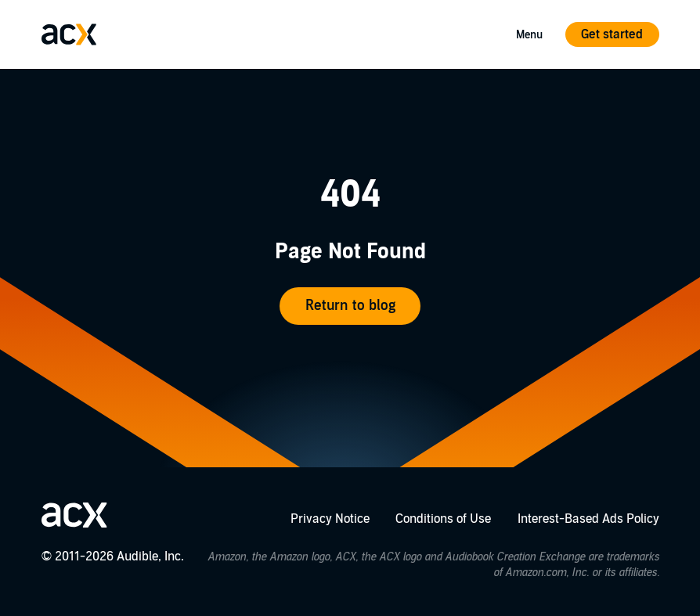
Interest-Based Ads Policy (588, 519)
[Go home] (69, 34)
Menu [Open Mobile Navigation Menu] (529, 35)
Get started (612, 34)
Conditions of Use (443, 519)
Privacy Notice (330, 519)
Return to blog (350, 306)
